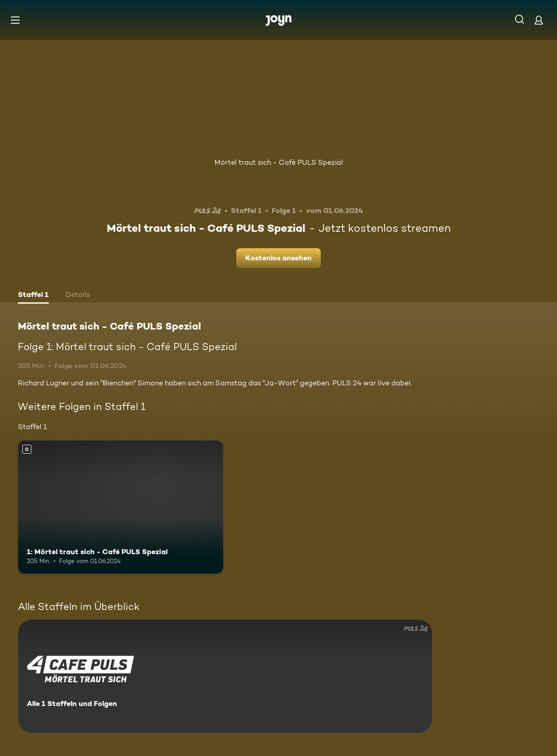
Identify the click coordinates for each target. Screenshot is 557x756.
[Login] (539, 20)
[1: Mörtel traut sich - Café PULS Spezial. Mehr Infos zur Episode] (121, 507)
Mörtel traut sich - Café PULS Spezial (279, 162)
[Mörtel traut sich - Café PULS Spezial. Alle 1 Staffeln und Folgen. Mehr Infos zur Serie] (225, 676)
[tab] (33, 296)
